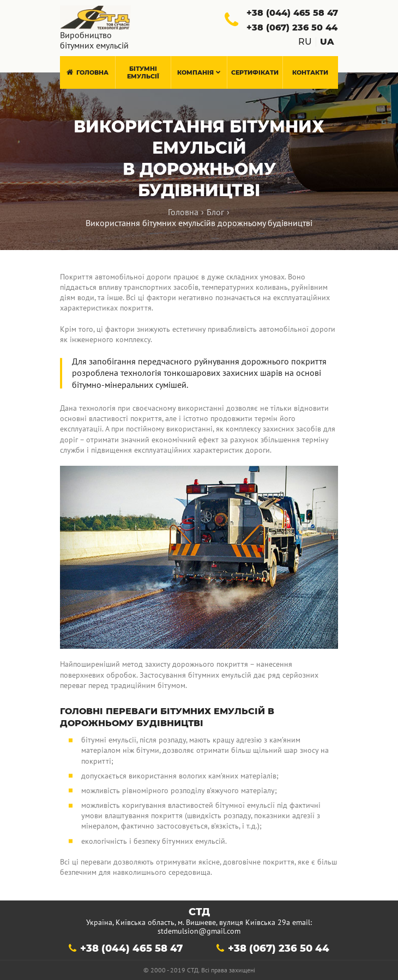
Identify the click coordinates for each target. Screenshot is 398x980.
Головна (88, 72)
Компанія (199, 72)
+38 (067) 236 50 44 (279, 948)
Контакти (310, 72)
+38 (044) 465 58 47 (131, 948)
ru (305, 42)
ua (327, 42)
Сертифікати (255, 72)
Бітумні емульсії (143, 72)
